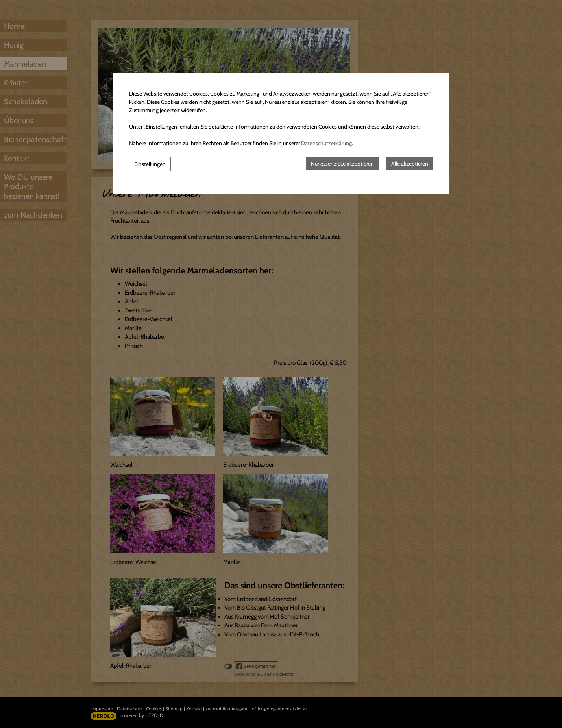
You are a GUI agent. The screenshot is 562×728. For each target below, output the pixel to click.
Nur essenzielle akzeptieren (342, 164)
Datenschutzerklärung (326, 143)
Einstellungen (150, 164)
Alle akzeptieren (410, 164)
